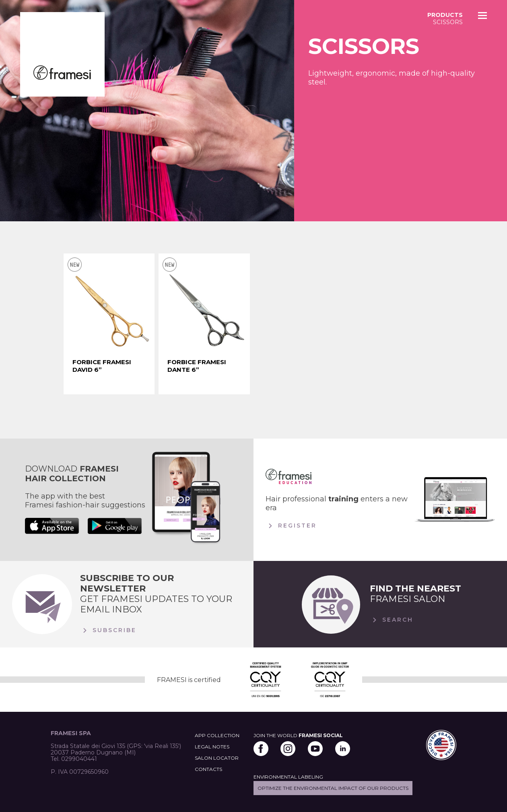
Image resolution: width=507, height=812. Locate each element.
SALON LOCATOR (217, 758)
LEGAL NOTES (212, 747)
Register (291, 526)
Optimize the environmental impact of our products (333, 788)
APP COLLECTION (217, 735)
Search (392, 620)
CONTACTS (208, 769)
